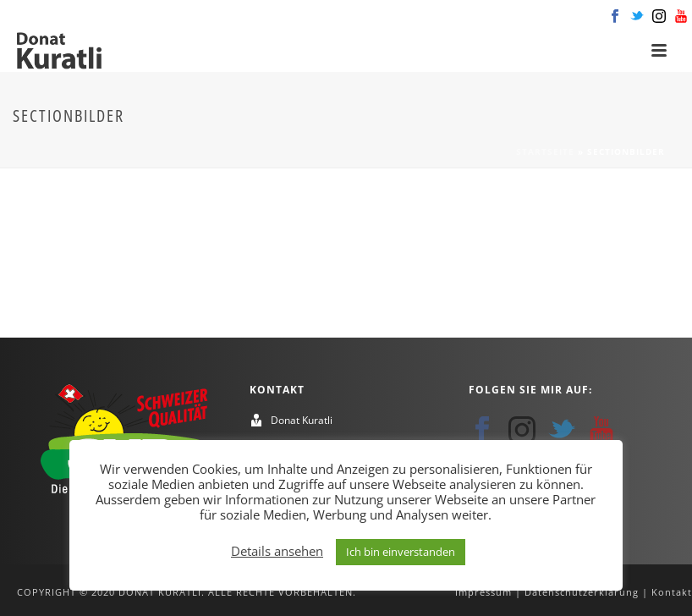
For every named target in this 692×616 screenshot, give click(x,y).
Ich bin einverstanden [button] (401, 552)
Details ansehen (277, 551)
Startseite (545, 151)
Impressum (483, 592)
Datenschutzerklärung (582, 592)
